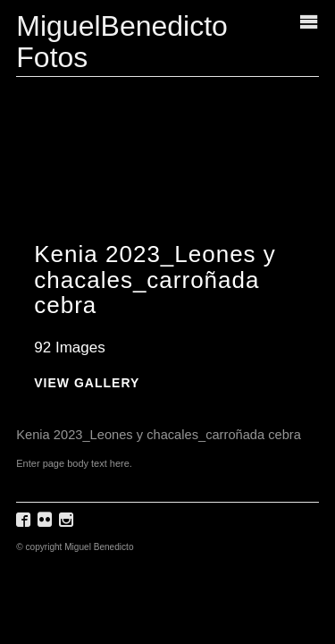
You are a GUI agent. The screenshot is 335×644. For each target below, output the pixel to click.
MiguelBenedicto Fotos (122, 42)
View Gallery (87, 383)
